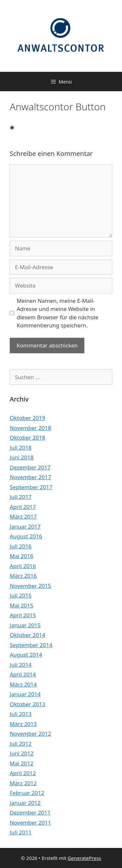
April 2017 (23, 507)
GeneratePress (84, 858)
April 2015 (23, 615)
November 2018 (30, 428)
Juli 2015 (21, 595)
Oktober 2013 (27, 704)
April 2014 (23, 674)
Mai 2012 (22, 763)
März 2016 (23, 576)
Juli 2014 (21, 665)
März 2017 (23, 516)
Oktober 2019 (27, 418)
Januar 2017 (25, 527)
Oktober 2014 (27, 635)
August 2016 (26, 536)
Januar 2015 (25, 625)
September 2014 (31, 645)
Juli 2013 (21, 714)
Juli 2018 (21, 448)
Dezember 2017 (30, 467)
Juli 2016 (21, 546)
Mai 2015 (22, 605)
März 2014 (23, 684)
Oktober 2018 (27, 438)
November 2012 (30, 734)
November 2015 (30, 586)
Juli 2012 (21, 744)
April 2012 (23, 773)
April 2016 (23, 566)
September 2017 (31, 487)
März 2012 (23, 783)
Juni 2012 (22, 753)
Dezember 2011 (30, 813)
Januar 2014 (25, 694)
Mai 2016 (22, 556)
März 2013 (23, 724)
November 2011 (30, 823)
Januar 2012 (25, 803)
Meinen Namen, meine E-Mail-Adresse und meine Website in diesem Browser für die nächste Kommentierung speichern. (58, 313)
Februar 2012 (27, 793)
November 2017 (30, 477)
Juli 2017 (21, 497)
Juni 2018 (22, 457)
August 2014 (26, 655)
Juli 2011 (21, 832)
